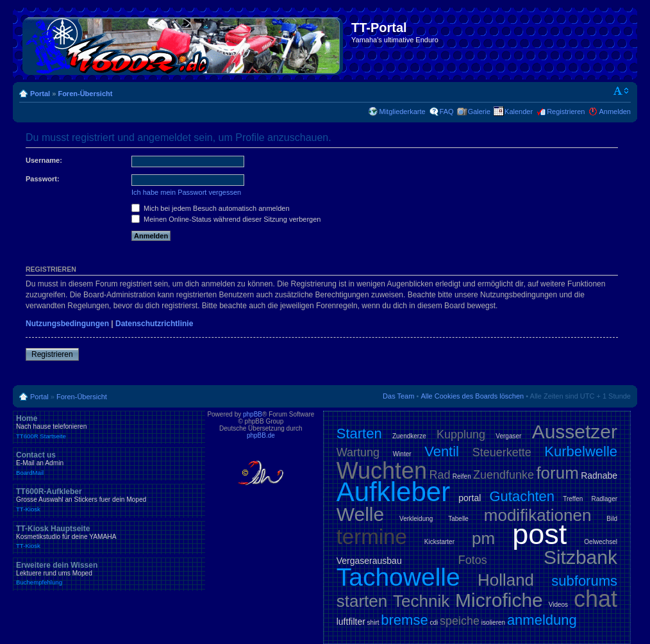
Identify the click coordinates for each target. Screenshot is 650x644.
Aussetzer (575, 432)
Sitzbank (580, 557)
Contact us (109, 463)
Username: (44, 160)
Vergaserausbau (369, 561)
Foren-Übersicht (85, 94)
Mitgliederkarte (402, 111)
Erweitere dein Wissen (109, 574)
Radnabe (599, 475)
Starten (359, 433)
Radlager (604, 499)
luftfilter (351, 622)
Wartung (358, 452)
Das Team (398, 396)
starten (362, 601)
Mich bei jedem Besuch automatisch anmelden (211, 208)
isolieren (493, 623)
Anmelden (615, 111)
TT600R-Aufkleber (109, 500)
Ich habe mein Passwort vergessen (186, 192)
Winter (402, 454)
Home (109, 427)
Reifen (462, 476)
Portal (40, 94)
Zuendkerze (409, 436)
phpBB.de (261, 435)
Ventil (442, 451)
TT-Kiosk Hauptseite (109, 537)
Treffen (573, 499)
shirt (373, 623)
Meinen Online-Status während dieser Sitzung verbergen (226, 219)
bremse (404, 620)
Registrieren (566, 111)
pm (483, 538)
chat (596, 599)
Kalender (519, 111)
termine (372, 537)
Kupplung (461, 434)
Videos (558, 605)
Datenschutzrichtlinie (154, 324)
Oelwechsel (601, 542)
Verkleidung (416, 519)
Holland (506, 580)
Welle (360, 514)
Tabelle (458, 519)
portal (470, 498)
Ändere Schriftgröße (621, 91)
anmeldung (542, 620)
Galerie (479, 111)
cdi (434, 623)
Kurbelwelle (581, 451)
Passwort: (43, 179)
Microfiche (499, 600)
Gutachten (522, 496)
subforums (584, 581)
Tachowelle (398, 577)
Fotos (473, 560)
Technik (421, 601)
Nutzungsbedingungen (67, 324)
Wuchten (382, 471)
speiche (460, 621)
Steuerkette (502, 452)
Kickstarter (439, 542)
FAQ (447, 111)
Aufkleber (393, 492)
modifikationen (538, 515)
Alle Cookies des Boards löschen (472, 396)
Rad (439, 475)
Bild (612, 519)
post (539, 534)
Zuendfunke (504, 475)
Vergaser (508, 436)
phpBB (253, 414)
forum (557, 473)
